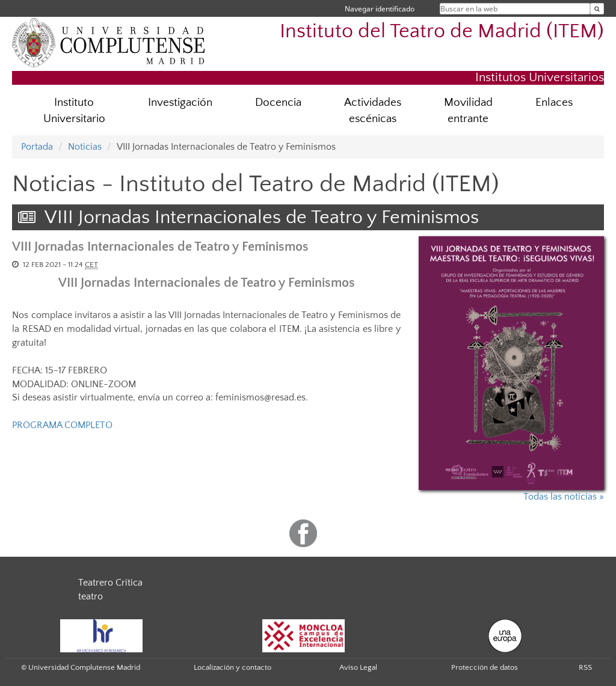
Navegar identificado (380, 9)
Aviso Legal (358, 667)
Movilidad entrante (468, 111)
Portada (37, 147)
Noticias (85, 147)
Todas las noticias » (564, 497)
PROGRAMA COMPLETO (62, 425)
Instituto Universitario (74, 111)
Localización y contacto (233, 667)
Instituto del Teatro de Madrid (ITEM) (442, 32)
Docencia (278, 103)
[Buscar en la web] (597, 9)
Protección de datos (485, 667)
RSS (585, 667)
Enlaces (554, 103)
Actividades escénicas (373, 111)
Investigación (180, 103)
